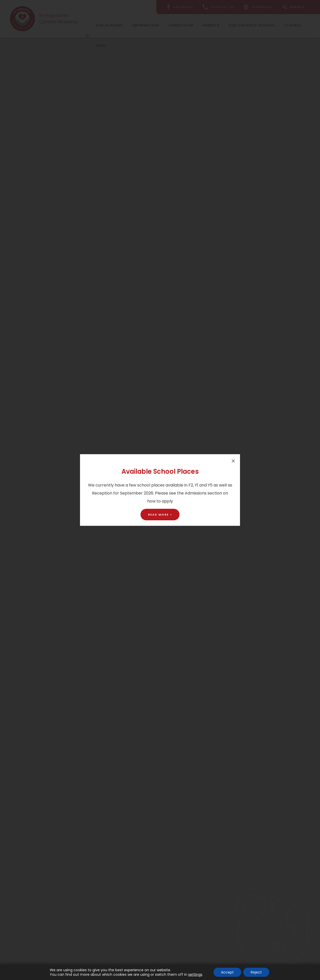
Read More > (160, 515)
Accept (227, 972)
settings (195, 974)
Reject (256, 972)
